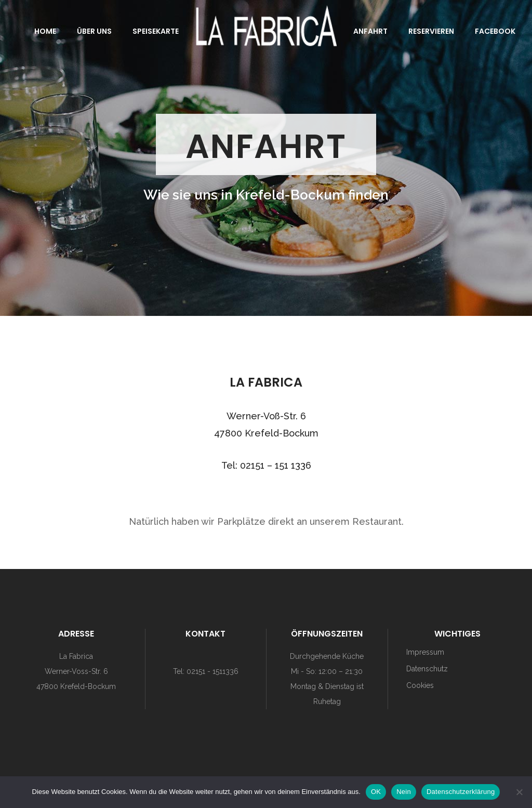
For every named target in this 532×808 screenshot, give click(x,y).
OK (376, 792)
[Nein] (519, 792)
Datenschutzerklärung (461, 792)
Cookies (420, 685)
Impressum (425, 652)
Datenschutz (427, 669)
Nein (404, 792)
